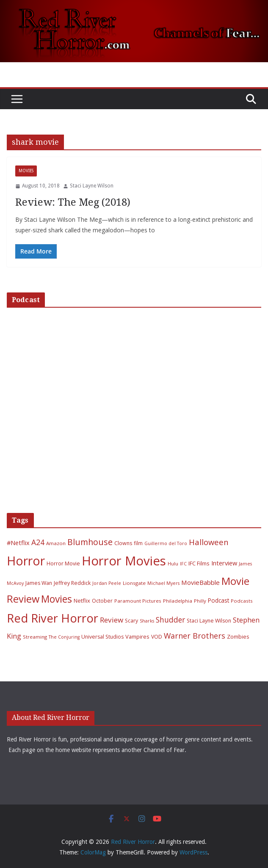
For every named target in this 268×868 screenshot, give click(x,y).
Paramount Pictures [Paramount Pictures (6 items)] (138, 601)
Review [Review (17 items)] (112, 620)
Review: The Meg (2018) (73, 202)
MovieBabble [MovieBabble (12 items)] (200, 582)
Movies (26, 171)
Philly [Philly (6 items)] (200, 601)
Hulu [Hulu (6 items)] (173, 564)
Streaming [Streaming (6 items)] (35, 637)
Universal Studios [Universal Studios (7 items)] (102, 637)
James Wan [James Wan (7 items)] (39, 583)
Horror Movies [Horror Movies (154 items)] (124, 561)
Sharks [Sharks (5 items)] (147, 621)
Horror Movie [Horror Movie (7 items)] (63, 564)
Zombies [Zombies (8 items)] (238, 637)
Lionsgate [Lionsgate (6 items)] (134, 583)
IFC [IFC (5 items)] (183, 564)
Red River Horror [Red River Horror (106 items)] (52, 618)
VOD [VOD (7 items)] (157, 637)
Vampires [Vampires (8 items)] (137, 637)
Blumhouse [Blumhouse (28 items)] (90, 542)
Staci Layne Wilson (92, 186)
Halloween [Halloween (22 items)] (209, 542)
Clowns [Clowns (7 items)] (123, 543)
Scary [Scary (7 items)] (131, 621)
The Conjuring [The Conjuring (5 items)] (64, 637)
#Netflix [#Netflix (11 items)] (18, 543)
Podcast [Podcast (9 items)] (218, 600)
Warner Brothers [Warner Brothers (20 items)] (195, 636)
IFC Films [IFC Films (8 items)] (199, 563)
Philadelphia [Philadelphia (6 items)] (178, 601)
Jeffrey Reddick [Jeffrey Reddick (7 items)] (72, 583)
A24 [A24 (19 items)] (38, 542)
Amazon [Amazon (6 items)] (56, 543)
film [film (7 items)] (138, 543)
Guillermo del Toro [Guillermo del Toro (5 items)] (166, 543)
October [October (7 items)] (102, 601)
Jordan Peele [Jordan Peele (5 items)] (107, 583)
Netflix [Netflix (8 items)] (82, 601)
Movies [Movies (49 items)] (57, 599)
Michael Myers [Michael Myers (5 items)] (163, 583)
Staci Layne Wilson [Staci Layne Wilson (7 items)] (209, 621)
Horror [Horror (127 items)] (26, 561)
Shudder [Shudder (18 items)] (170, 620)
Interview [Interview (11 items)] (224, 563)
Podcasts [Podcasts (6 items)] (242, 601)
